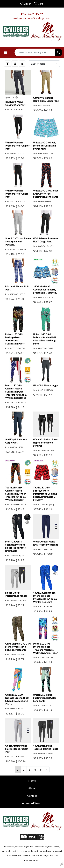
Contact (32, 796)
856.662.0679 (32, 14)
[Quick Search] (35, 52)
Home (32, 781)
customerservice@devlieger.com (32, 18)
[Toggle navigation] (5, 52)
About (32, 788)
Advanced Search (32, 803)
